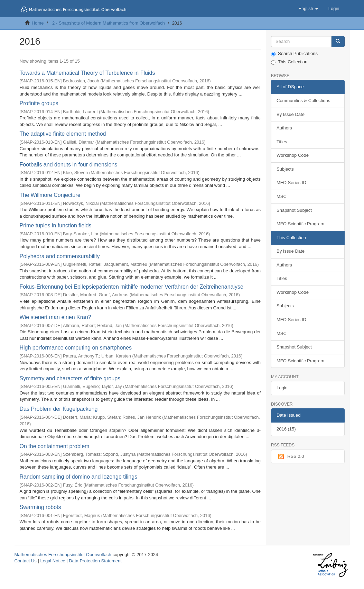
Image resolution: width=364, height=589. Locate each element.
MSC (282, 196)
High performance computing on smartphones (76, 348)
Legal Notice (53, 561)
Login (282, 388)
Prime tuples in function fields (56, 225)
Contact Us (26, 561)
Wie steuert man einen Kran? (55, 317)
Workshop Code (293, 155)
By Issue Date (291, 114)
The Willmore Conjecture (50, 195)
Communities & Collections (303, 101)
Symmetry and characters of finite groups (70, 378)
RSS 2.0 (290, 456)
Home (38, 23)
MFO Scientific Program (300, 224)
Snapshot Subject (294, 210)
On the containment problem (55, 446)
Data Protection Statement (95, 561)
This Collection (289, 62)
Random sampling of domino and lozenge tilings (79, 477)
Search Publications (294, 54)
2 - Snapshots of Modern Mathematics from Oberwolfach (109, 23)
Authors (284, 128)
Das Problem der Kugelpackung (59, 409)
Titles (282, 142)
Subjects (285, 169)
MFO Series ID (291, 183)
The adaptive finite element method (63, 134)
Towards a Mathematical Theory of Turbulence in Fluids (87, 73)
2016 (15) (286, 429)
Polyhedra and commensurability (60, 256)
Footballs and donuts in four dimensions (69, 165)
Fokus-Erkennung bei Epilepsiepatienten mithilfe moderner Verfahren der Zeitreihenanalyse (132, 287)
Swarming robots (40, 507)
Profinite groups (39, 103)
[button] (308, 9)
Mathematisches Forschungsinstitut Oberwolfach (63, 555)
